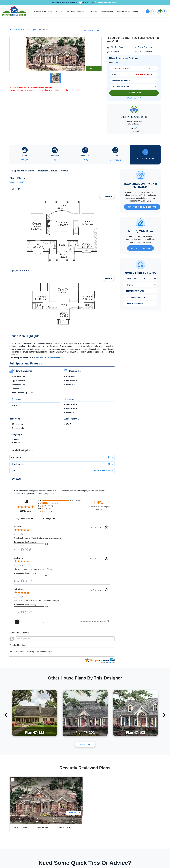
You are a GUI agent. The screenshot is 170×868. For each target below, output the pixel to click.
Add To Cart (134, 93)
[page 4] (33, 622)
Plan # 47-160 (74, 813)
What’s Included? (134, 98)
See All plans (85, 744)
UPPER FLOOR (65, 828)
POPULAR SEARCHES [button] (76, 11)
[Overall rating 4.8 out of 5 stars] (25, 507)
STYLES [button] (60, 11)
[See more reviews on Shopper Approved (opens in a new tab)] (30, 550)
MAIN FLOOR (43, 828)
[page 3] (28, 622)
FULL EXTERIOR (21, 828)
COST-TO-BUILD (123, 11)
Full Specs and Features (22, 171)
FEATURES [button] (93, 11)
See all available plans (108, 2)
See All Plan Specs (145, 154)
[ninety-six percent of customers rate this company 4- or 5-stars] (99, 505)
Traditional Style (29, 30)
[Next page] (44, 622)
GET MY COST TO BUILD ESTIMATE (142, 207)
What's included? (17, 182)
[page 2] (23, 622)
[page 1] (17, 622)
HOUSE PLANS (40, 11)
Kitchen (130, 285)
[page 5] (38, 622)
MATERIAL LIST (108, 11)
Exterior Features (135, 297)
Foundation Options (47, 171)
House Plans (15, 30)
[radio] (62, 501)
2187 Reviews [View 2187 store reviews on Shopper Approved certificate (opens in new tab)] (28, 511)
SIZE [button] (50, 11)
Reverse (94, 68)
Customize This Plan (141, 248)
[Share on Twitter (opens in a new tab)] (26, 550)
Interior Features (135, 291)
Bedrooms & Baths (136, 279)
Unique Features (134, 303)
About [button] (136, 11)
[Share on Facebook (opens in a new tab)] (22, 550)
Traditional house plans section (49, 358)
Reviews (64, 171)
